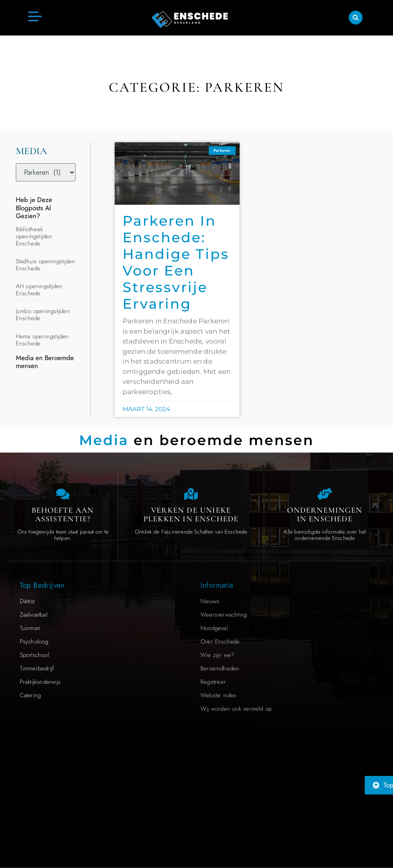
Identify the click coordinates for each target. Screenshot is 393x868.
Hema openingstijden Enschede (43, 340)
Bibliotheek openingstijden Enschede (34, 236)
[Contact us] (63, 494)
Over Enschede (220, 642)
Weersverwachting (224, 615)
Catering (30, 695)
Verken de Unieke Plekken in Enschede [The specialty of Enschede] (191, 515)
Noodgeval (214, 628)
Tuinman (30, 628)
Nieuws (210, 601)
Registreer (213, 682)
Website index (218, 695)
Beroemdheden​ (220, 668)
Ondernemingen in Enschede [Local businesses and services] (325, 515)
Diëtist (27, 601)
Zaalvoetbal (34, 615)
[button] (356, 17)
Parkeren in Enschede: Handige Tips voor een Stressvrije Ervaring (176, 262)
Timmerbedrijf (37, 668)
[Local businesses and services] (325, 494)
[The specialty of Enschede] (191, 494)
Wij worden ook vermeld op (236, 709)
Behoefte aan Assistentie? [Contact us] (63, 515)
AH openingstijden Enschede (39, 290)
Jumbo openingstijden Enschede (43, 315)
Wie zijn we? (217, 655)
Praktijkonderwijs (40, 682)
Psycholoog (34, 642)
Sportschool (34, 655)
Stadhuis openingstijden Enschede (46, 265)
